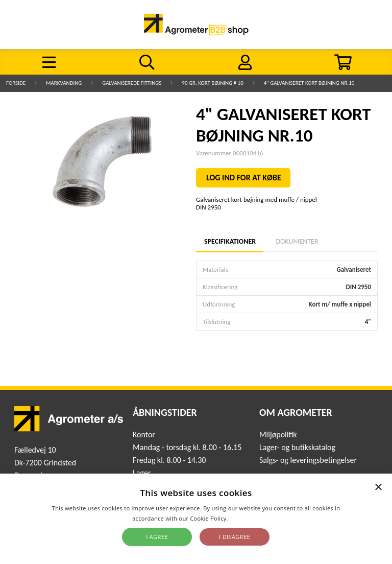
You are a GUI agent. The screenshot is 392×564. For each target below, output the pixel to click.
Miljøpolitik (278, 434)
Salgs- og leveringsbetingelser (308, 460)
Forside (16, 83)
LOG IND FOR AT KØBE (244, 178)
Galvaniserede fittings (132, 83)
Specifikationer (230, 241)
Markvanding (64, 83)
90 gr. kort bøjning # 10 (212, 83)
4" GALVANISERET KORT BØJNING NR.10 (309, 83)
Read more (245, 518)
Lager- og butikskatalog (297, 447)
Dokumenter (297, 241)
